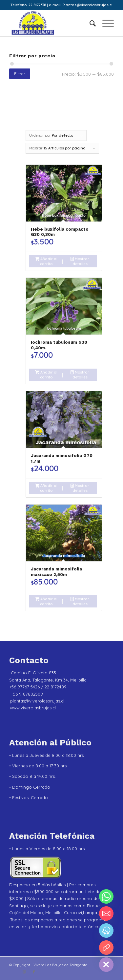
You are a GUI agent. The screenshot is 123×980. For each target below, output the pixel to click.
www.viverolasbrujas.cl (33, 708)
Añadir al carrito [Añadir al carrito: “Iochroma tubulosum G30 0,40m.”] (46, 374)
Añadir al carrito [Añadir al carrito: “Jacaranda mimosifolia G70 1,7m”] (46, 488)
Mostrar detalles (80, 261)
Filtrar (20, 74)
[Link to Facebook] (34, 972)
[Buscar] (89, 23)
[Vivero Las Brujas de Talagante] (51, 23)
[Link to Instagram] (24, 972)
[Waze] (106, 931)
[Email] (106, 913)
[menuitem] (89, 23)
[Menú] (105, 23)
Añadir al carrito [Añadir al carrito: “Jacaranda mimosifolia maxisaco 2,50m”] (46, 601)
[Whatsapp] (106, 896)
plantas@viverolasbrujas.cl (37, 701)
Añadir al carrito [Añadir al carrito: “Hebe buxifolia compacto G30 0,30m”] (46, 261)
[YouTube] (106, 948)
